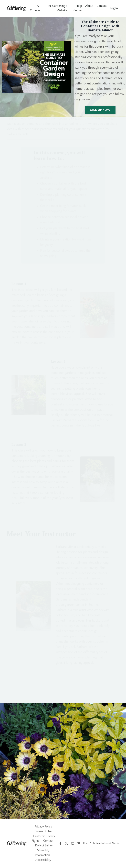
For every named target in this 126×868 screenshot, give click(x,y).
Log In (114, 8)
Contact (102, 6)
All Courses (35, 8)
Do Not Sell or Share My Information (44, 850)
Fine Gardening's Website (57, 8)
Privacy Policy (43, 827)
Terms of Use (43, 831)
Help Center (78, 8)
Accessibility (43, 860)
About (89, 6)
